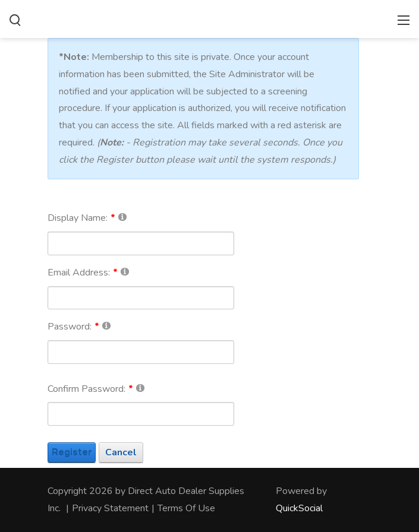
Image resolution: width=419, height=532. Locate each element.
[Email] (141, 298)
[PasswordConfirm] (141, 414)
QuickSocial (299, 508)
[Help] (122, 216)
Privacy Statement (110, 508)
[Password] (141, 352)
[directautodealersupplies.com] (209, 18)
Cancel (121, 452)
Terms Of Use (186, 508)
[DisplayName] (141, 243)
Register (72, 452)
